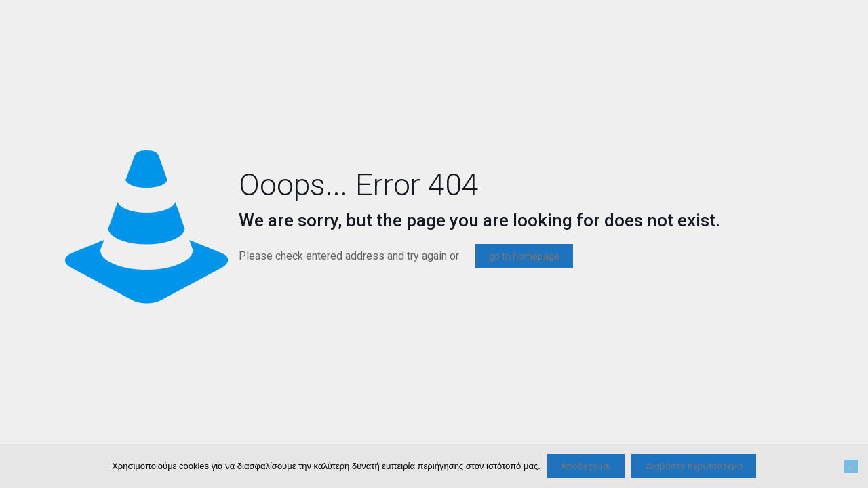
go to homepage (524, 256)
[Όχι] (851, 466)
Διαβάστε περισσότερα (694, 466)
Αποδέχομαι (586, 466)
